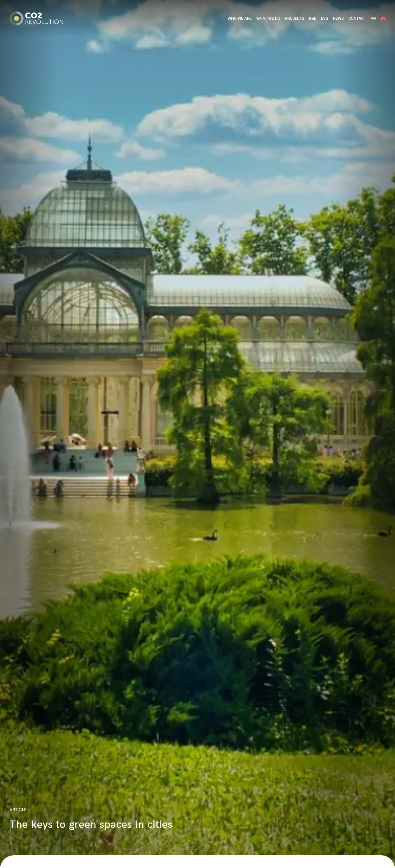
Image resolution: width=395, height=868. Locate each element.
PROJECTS (294, 18)
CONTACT (357, 18)
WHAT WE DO (268, 18)
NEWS (338, 18)
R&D (313, 18)
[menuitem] (373, 19)
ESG (325, 18)
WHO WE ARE (240, 18)
